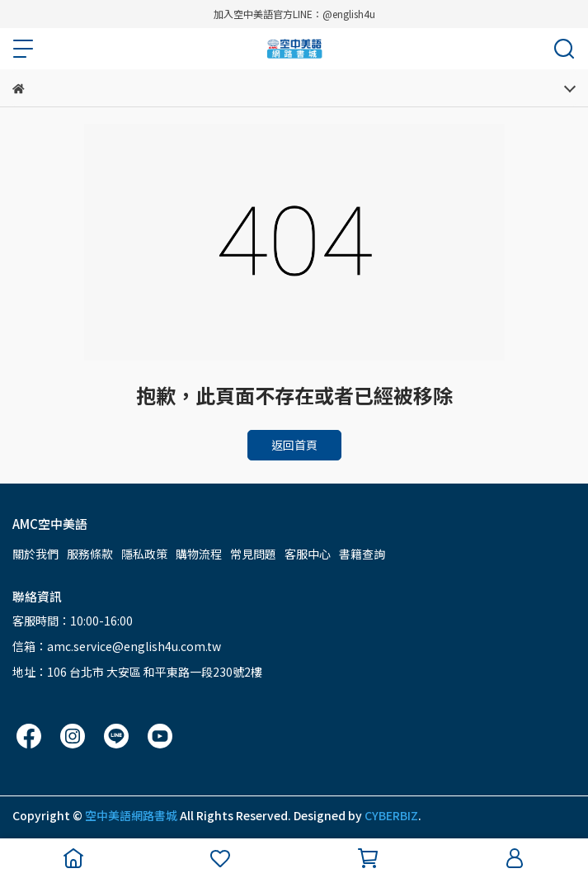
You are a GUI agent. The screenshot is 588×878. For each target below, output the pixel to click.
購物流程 (199, 554)
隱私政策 (144, 554)
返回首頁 (294, 445)
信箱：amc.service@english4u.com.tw (117, 646)
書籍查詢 (362, 554)
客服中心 (308, 554)
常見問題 (253, 554)
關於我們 (35, 554)
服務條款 (90, 554)
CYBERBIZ (391, 815)
